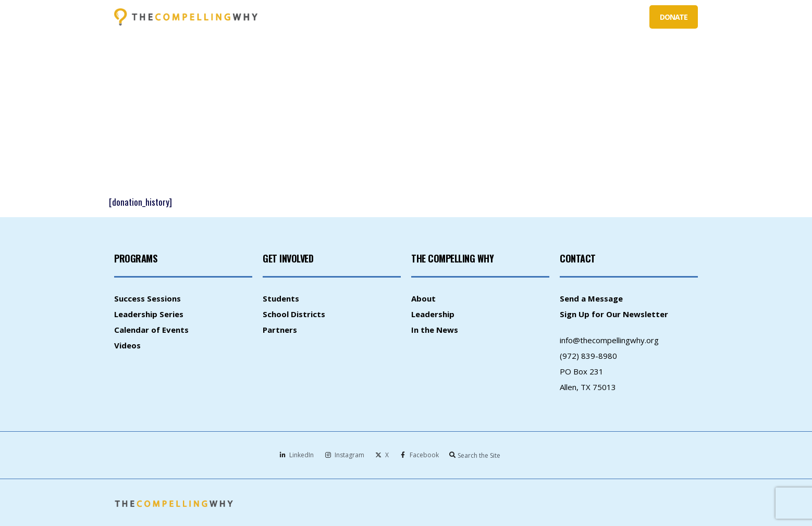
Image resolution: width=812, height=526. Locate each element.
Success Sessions (147, 298)
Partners (280, 330)
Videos (127, 345)
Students (281, 298)
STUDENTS (445, 17)
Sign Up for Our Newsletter (614, 314)
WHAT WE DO (387, 17)
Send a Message (591, 298)
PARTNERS (567, 17)
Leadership (433, 314)
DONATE (674, 17)
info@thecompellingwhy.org (609, 340)
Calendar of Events (151, 330)
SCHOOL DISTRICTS (506, 17)
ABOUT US (619, 17)
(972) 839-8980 (588, 356)
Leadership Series (149, 314)
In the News (435, 330)
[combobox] (491, 455)
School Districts (294, 314)
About (423, 298)
